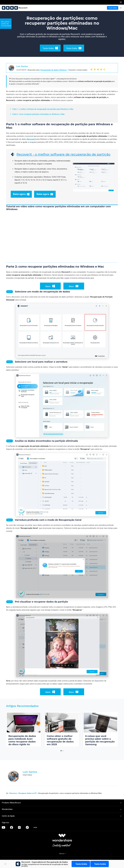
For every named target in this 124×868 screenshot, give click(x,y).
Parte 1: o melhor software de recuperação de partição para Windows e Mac (43, 109)
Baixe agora (21, 194)
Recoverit (31, 139)
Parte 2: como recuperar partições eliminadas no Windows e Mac (38, 114)
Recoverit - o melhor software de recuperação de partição (63, 154)
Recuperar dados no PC (28, 793)
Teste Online (113, 8)
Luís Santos (22, 66)
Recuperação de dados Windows (54, 70)
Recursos (13, 793)
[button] (61, 751)
